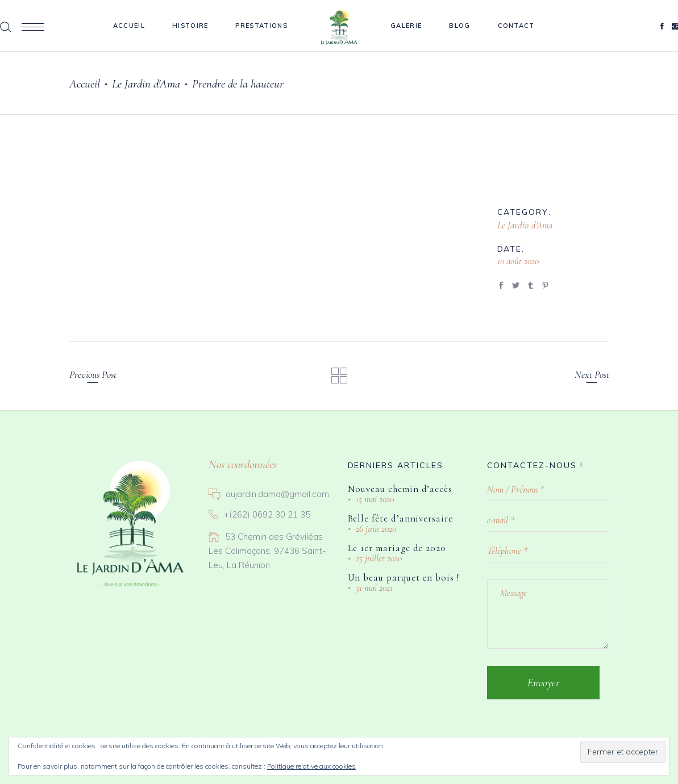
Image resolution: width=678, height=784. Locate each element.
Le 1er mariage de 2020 (397, 548)
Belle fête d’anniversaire (400, 518)
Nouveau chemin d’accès (400, 489)
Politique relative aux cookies (311, 766)
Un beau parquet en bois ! (404, 577)
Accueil (85, 84)
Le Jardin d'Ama (146, 84)
